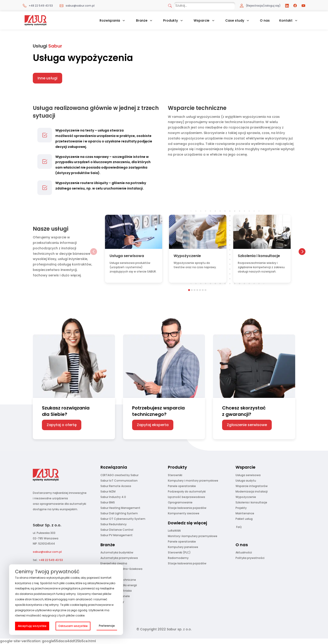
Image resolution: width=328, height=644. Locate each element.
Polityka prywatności (250, 558)
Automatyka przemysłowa (119, 558)
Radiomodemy (178, 558)
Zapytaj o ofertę (62, 425)
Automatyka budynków (117, 552)
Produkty (170, 20)
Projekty (241, 508)
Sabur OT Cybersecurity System (123, 519)
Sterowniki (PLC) (179, 552)
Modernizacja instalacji (252, 491)
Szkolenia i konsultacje (251, 502)
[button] (94, 252)
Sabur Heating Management (120, 508)
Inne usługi (47, 78)
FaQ (239, 527)
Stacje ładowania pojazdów (187, 508)
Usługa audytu (246, 481)
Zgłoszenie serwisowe (247, 425)
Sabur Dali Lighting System (119, 513)
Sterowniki (175, 475)
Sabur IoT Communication (119, 481)
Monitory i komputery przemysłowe (193, 536)
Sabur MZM (108, 491)
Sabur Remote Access (116, 486)
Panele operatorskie (182, 486)
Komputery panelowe (183, 547)
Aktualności (244, 552)
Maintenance (245, 513)
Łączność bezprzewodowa (186, 497)
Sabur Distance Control (117, 530)
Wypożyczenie (246, 497)
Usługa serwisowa (248, 475)
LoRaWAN (174, 531)
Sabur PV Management (117, 535)
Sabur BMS (108, 502)
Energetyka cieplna (114, 563)
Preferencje (107, 626)
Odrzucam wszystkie (73, 626)
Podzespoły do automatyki (187, 491)
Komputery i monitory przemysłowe (193, 481)
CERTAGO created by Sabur (119, 475)
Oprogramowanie (180, 502)
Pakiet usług (244, 519)
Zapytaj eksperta (153, 425)
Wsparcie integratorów (252, 486)
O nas (265, 20)
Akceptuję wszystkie (32, 626)
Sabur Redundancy (114, 524)
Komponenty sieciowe (184, 513)
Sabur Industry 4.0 (113, 497)
